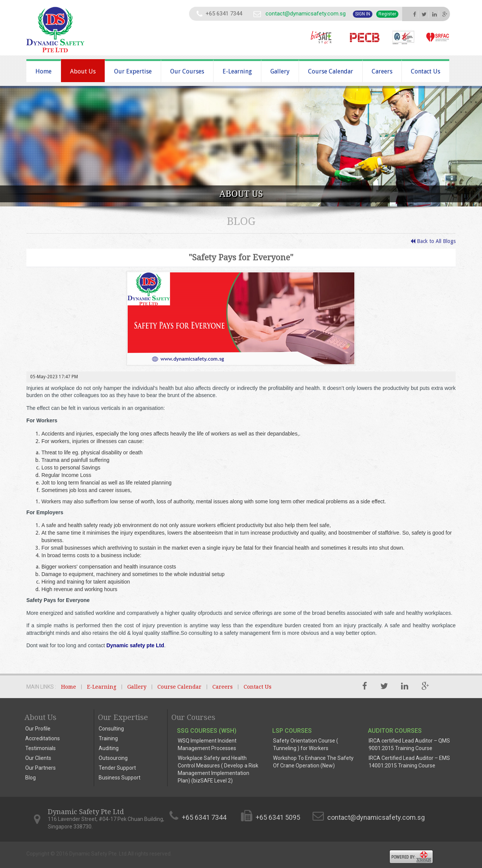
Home (43, 71)
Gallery (280, 71)
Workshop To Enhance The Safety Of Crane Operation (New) (313, 762)
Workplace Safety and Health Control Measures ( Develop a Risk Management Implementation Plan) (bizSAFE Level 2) (218, 769)
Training (108, 738)
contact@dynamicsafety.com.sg (306, 14)
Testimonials (40, 748)
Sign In (363, 14)
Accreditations (43, 738)
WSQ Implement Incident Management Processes (207, 744)
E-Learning (237, 71)
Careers (382, 71)
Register (387, 14)
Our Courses (187, 71)
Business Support (120, 778)
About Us (83, 71)
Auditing (109, 748)
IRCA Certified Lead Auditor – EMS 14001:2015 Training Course (409, 762)
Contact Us (426, 71)
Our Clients (38, 758)
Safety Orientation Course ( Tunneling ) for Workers (306, 744)
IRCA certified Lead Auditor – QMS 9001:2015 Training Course (409, 744)
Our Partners (40, 768)
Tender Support (117, 768)
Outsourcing (113, 758)
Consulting (111, 729)
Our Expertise (133, 71)
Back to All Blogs (433, 241)
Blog (31, 778)
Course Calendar (331, 71)
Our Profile (38, 729)
